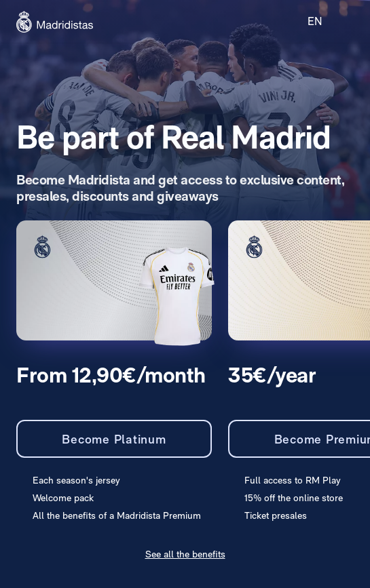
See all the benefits (185, 554)
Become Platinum (114, 439)
